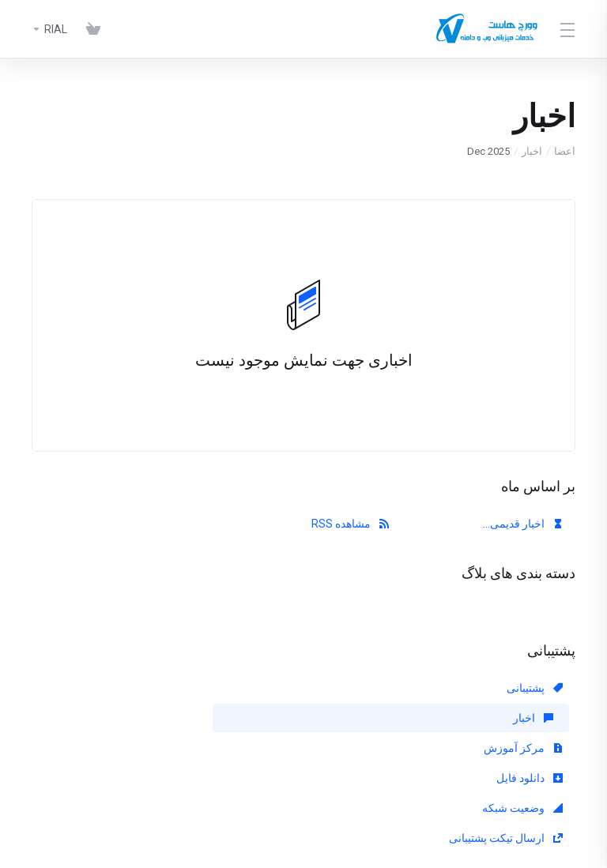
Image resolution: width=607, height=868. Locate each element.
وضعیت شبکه (349, 718)
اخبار (532, 151)
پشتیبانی (535, 688)
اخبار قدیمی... (523, 524)
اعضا (565, 151)
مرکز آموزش (175, 688)
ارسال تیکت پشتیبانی (158, 718)
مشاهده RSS (350, 524)
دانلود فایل (530, 718)
